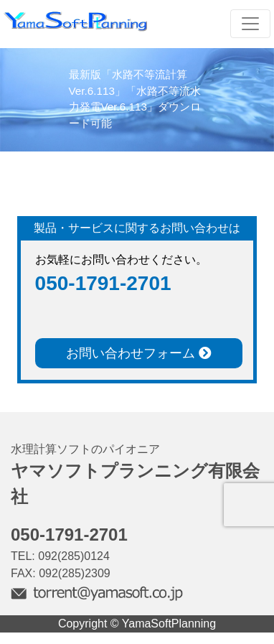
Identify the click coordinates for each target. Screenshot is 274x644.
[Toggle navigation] (250, 24)
